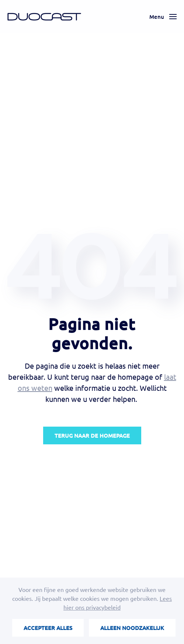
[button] (163, 17)
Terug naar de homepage (92, 435)
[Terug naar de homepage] (44, 17)
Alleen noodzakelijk (132, 628)
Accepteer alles (48, 628)
